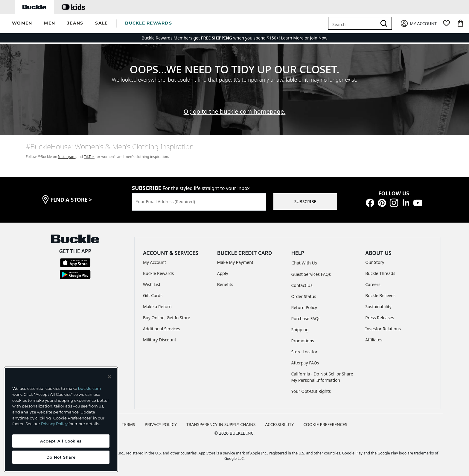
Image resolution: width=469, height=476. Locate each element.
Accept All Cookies (61, 441)
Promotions (303, 341)
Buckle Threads (380, 273)
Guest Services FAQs (311, 274)
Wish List (152, 284)
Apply (223, 273)
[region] (61, 419)
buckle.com (90, 388)
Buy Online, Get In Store (167, 318)
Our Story (375, 262)
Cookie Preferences (325, 424)
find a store (71, 200)
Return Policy (304, 307)
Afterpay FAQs (305, 363)
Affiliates (374, 340)
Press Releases (380, 318)
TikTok (89, 157)
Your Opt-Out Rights (311, 391)
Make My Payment (235, 262)
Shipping (300, 330)
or (295, 38)
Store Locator (304, 352)
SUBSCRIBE (305, 201)
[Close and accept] (109, 377)
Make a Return (157, 307)
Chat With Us (304, 263)
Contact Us (302, 285)
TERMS (128, 424)
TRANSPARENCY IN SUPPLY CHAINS (221, 424)
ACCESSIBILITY (280, 424)
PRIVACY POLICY (161, 424)
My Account (154, 262)
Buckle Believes (380, 295)
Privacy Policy (54, 424)
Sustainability (378, 307)
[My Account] (418, 23)
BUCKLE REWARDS (149, 23)
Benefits (225, 284)
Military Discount (160, 340)
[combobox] (354, 23)
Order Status (304, 296)
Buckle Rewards (158, 273)
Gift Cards (153, 295)
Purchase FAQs (306, 318)
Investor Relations (383, 329)
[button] (22, 23)
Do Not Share (61, 457)
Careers (373, 284)
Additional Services (162, 329)
